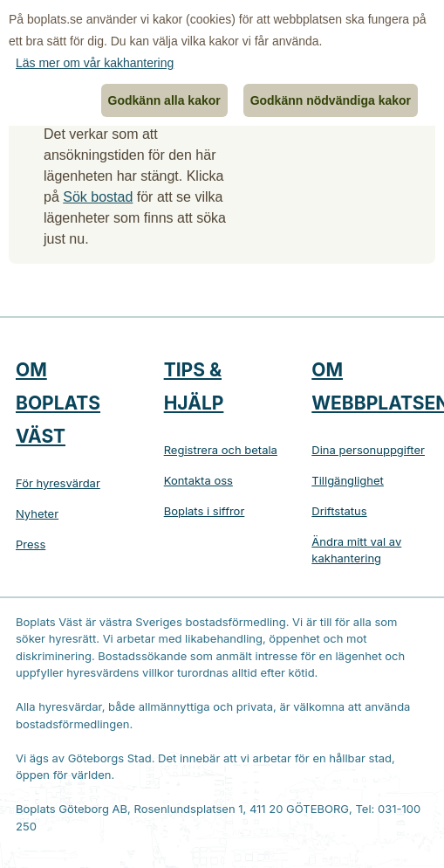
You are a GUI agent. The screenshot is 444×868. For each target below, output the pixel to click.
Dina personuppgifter (368, 450)
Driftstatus (339, 511)
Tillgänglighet (348, 480)
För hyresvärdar (58, 483)
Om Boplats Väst (58, 403)
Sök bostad (98, 197)
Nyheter (37, 513)
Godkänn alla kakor (164, 100)
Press (31, 544)
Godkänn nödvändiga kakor (331, 100)
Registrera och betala (221, 450)
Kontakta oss (198, 480)
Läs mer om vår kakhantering (95, 63)
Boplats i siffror (205, 511)
